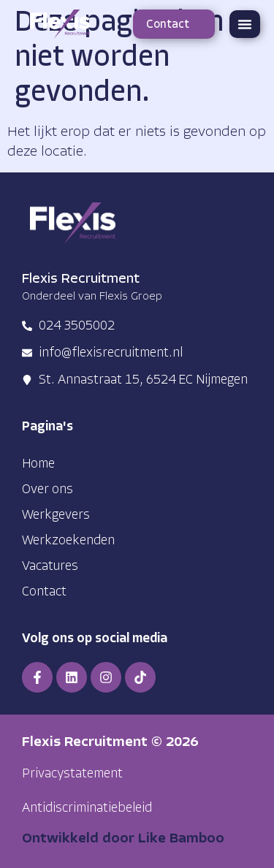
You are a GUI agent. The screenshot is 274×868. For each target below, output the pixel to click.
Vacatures (50, 567)
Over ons (47, 490)
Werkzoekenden (68, 541)
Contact (44, 592)
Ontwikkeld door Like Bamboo (123, 839)
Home (38, 464)
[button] (245, 24)
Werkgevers (56, 515)
